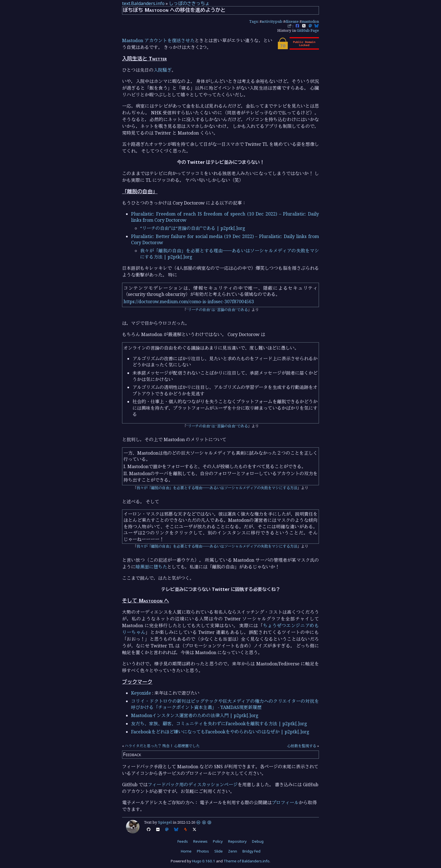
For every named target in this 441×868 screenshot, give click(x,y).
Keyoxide (141, 693)
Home (186, 851)
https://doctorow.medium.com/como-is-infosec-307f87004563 (189, 302)
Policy (218, 841)
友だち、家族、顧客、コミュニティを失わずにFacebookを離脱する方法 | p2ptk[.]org (219, 724)
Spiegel (165, 822)
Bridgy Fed (251, 851)
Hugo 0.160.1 (204, 861)
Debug (258, 841)
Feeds (183, 841)
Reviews (200, 841)
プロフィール (285, 803)
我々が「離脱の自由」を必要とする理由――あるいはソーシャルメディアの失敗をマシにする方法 (217, 488)
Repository (237, 841)
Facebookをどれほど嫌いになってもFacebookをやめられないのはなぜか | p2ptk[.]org (220, 732)
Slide (219, 851)
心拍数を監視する (302, 746)
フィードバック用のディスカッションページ (193, 785)
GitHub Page (308, 30)
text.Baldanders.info (143, 3)
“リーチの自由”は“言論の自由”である (217, 310)
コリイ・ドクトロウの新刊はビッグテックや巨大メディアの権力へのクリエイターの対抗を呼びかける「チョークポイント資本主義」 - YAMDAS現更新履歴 (225, 704)
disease (292, 21)
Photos (203, 851)
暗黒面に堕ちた (151, 567)
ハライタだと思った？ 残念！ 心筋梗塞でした (162, 746)
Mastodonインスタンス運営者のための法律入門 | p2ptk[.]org (195, 715)
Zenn (233, 851)
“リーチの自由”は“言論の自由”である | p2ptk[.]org (193, 228)
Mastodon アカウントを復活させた (158, 40)
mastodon (310, 21)
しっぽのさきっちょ (189, 3)
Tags (254, 21)
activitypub (272, 21)
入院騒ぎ (163, 70)
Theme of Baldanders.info (247, 861)
